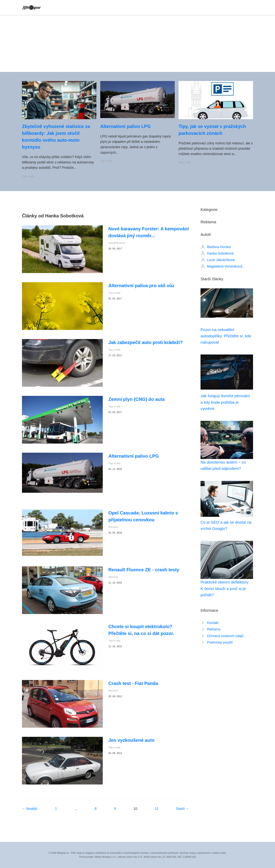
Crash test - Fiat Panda (133, 683)
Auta (111, 243)
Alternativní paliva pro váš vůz (141, 286)
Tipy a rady (28, 176)
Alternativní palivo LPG (125, 126)
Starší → (183, 809)
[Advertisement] (137, 43)
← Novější (30, 809)
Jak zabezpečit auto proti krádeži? (146, 342)
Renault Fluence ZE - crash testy (144, 570)
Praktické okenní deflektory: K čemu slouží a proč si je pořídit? (225, 588)
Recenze (120, 243)
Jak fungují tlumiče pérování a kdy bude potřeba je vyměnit (225, 402)
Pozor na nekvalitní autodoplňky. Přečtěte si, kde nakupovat (226, 336)
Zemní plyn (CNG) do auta (137, 399)
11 (157, 809)
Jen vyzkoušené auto (131, 740)
